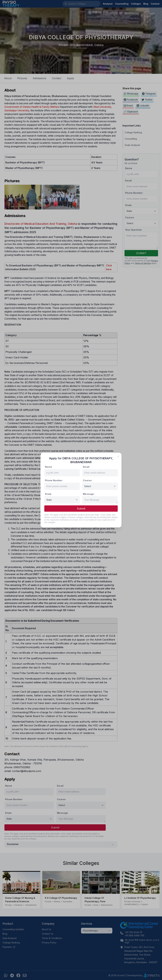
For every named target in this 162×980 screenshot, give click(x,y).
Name (48, 467)
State (48, 494)
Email (86, 467)
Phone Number (54, 480)
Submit (81, 509)
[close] (118, 456)
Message (88, 494)
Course (87, 480)
